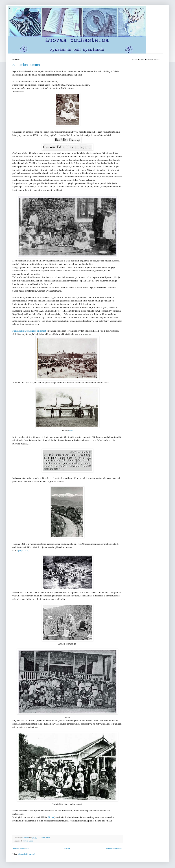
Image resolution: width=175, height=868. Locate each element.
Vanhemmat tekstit (113, 849)
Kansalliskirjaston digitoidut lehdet (29, 331)
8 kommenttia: (45, 838)
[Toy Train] (24, 550)
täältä (71, 431)
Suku (31, 841)
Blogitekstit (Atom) (26, 854)
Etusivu (67, 849)
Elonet (51, 817)
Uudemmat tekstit (21, 849)
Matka (25, 841)
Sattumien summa (26, 65)
